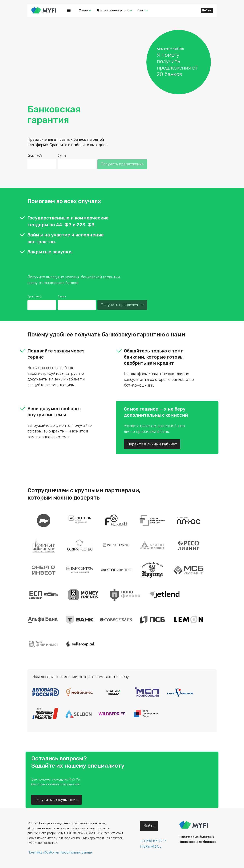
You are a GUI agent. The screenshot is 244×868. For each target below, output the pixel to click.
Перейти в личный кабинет (152, 444)
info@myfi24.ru (151, 846)
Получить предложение (122, 164)
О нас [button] (141, 10)
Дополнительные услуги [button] (113, 10)
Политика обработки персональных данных (60, 852)
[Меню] (69, 10)
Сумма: (62, 156)
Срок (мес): (35, 156)
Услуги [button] (84, 10)
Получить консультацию (57, 800)
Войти (207, 10)
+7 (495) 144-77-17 (153, 841)
